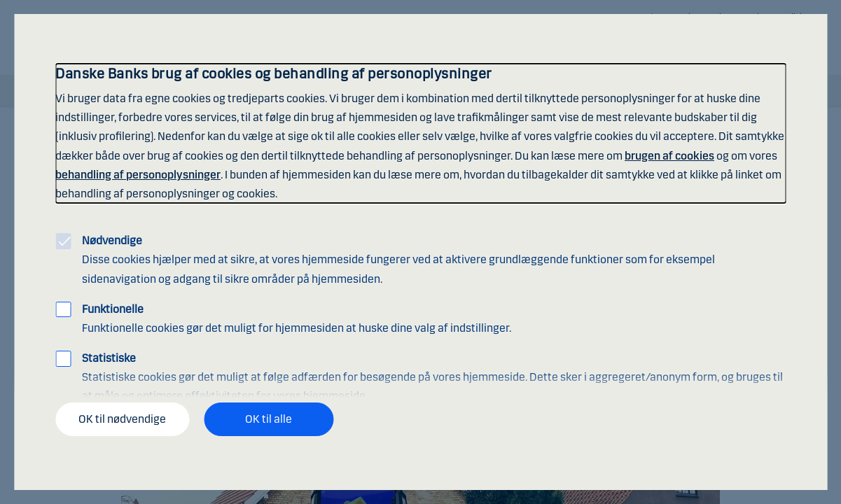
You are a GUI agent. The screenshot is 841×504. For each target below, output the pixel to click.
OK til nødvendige (122, 419)
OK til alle (269, 419)
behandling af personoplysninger (138, 175)
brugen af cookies (669, 156)
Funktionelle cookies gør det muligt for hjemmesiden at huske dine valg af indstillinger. (297, 318)
